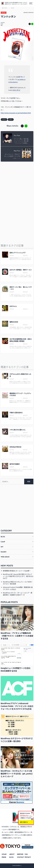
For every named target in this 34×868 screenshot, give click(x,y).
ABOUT (12, 854)
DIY (2, 547)
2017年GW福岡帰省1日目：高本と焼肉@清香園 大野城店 (21, 340)
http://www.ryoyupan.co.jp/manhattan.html (16, 113)
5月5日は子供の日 (15, 447)
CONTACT (21, 857)
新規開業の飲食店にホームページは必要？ (17, 571)
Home (4, 8)
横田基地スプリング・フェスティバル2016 (20, 394)
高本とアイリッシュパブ (17, 253)
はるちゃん (13, 306)
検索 (29, 481)
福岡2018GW (14, 322)
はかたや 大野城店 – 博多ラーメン (21, 270)
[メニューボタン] (31, 3)
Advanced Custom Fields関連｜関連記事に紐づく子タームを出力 (18, 588)
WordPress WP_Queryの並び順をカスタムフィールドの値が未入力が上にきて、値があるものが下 (18, 576)
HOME (4, 854)
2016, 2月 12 (17, 90)
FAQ (26, 854)
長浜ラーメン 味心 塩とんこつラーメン (21, 288)
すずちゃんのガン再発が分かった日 (20, 375)
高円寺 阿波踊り (15, 464)
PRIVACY (28, 857)
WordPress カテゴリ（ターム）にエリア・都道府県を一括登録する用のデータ (18, 594)
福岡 (2, 25)
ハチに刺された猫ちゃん (17, 430)
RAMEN (4, 552)
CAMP (3, 542)
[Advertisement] (17, 183)
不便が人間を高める (16, 413)
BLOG (13, 8)
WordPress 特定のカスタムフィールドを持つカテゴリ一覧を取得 (18, 583)
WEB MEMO (5, 557)
